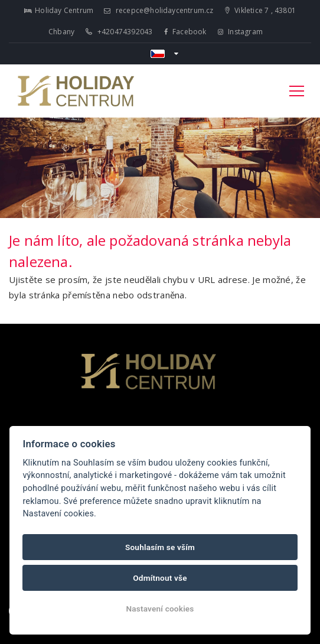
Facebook (185, 32)
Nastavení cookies (160, 609)
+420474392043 (119, 32)
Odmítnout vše (160, 578)
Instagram (240, 32)
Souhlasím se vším (160, 547)
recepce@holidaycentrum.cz (159, 10)
